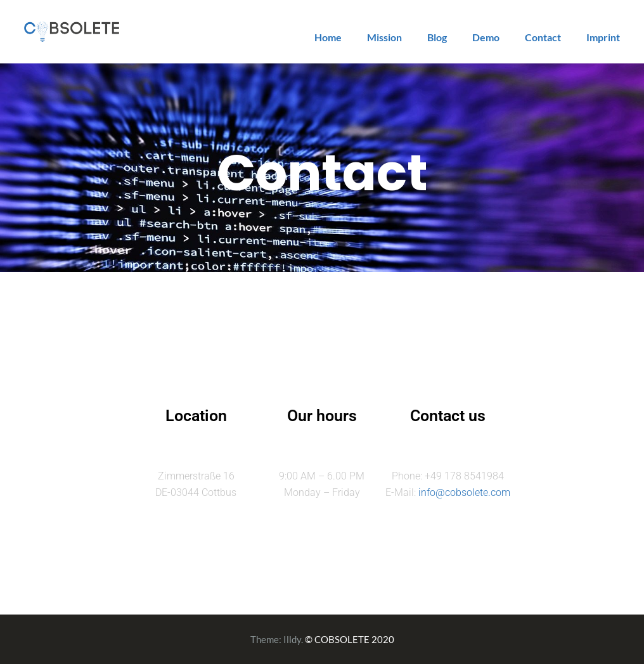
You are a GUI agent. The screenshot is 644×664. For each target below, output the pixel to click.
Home (328, 37)
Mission (384, 37)
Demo (486, 37)
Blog (437, 37)
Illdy (292, 639)
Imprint (603, 37)
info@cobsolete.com (464, 492)
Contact (543, 37)
